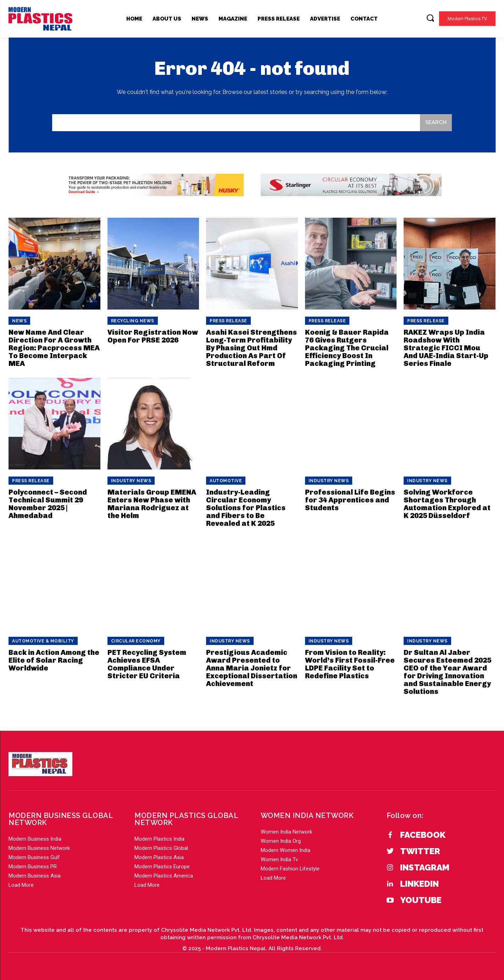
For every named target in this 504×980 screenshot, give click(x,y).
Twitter (420, 851)
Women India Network (286, 832)
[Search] (436, 123)
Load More (21, 885)
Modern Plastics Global (161, 848)
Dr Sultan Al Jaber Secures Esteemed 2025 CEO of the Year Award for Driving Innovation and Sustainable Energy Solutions (447, 672)
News (19, 321)
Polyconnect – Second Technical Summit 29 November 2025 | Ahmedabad (48, 504)
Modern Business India (35, 839)
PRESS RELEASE (228, 321)
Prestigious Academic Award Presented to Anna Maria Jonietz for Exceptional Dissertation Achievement (252, 668)
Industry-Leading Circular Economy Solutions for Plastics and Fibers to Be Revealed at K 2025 (246, 508)
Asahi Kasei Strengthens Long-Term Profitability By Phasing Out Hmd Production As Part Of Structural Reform (251, 348)
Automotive (226, 481)
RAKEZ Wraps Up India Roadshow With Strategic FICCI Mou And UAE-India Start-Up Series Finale (446, 348)
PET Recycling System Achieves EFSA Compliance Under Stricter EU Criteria (147, 664)
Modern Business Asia (35, 876)
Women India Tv (279, 859)
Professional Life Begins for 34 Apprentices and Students (350, 500)
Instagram (425, 868)
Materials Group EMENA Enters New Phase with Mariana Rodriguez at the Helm (152, 504)
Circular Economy (136, 641)
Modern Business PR (33, 867)
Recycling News (133, 321)
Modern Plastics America (164, 876)
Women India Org (281, 841)
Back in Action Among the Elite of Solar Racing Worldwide (54, 660)
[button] (430, 18)
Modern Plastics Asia (159, 857)
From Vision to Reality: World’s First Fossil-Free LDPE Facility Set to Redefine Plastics (350, 664)
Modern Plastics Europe (162, 867)
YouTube (421, 900)
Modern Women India (286, 850)
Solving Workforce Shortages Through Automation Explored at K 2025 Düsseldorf (447, 504)
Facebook (423, 835)
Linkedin (419, 884)
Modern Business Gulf (34, 857)
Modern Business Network (39, 848)
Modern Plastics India (159, 839)
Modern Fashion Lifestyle (290, 869)
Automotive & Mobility (43, 641)
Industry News (131, 481)
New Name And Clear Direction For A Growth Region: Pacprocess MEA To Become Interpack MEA (54, 348)
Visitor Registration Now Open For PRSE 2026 (153, 336)
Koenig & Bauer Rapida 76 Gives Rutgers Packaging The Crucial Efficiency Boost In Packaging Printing (347, 348)
